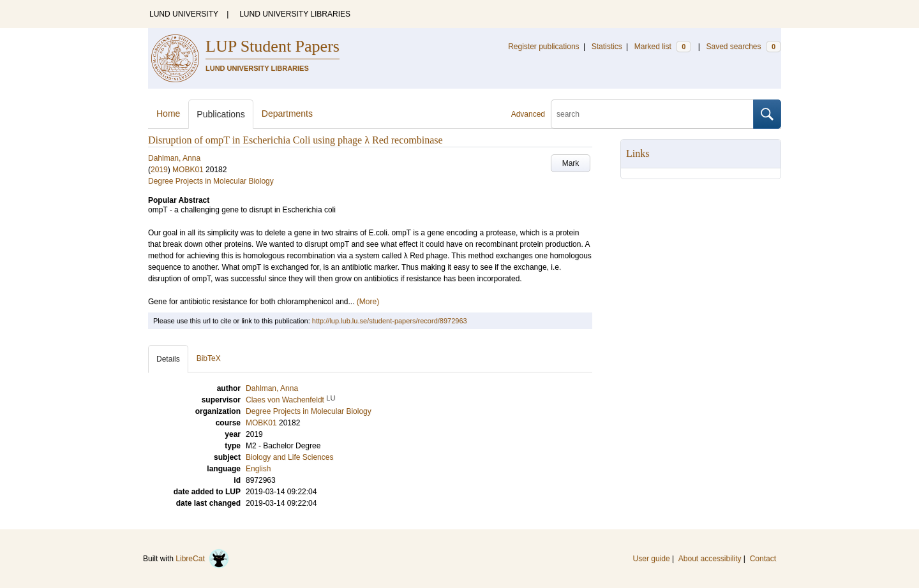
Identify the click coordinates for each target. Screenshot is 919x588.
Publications (221, 114)
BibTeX (209, 358)
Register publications (543, 47)
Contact (763, 559)
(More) (368, 302)
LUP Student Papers (273, 46)
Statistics (607, 47)
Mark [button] (571, 163)
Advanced (528, 114)
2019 (159, 170)
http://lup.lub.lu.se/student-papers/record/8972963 (390, 321)
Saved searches (743, 47)
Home (168, 114)
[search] (652, 114)
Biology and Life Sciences (289, 457)
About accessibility (710, 559)
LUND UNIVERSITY (184, 14)
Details (168, 359)
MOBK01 (188, 170)
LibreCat (202, 559)
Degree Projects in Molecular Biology (211, 181)
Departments (287, 114)
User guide (652, 559)
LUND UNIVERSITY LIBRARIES (295, 14)
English (258, 469)
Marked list (663, 47)
